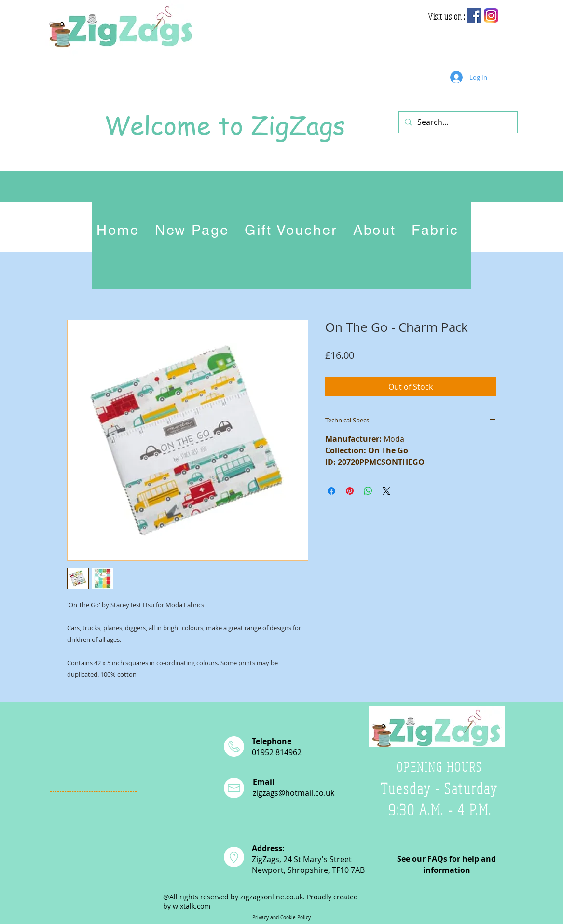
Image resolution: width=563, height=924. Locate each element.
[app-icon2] (491, 15)
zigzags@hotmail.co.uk (294, 793)
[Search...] (457, 122)
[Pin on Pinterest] (350, 491)
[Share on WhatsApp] (368, 491)
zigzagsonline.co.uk (272, 897)
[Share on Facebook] (331, 491)
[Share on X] (386, 491)
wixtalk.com (192, 906)
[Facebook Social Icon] (474, 15)
